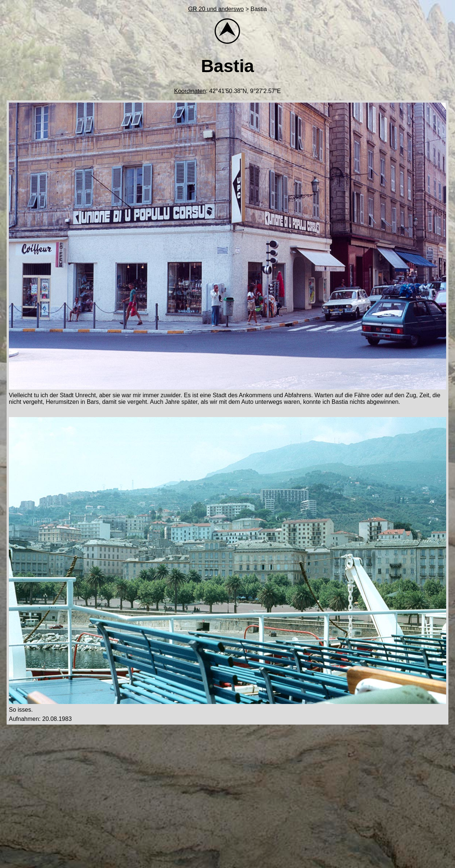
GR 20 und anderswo (216, 9)
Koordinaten (190, 91)
